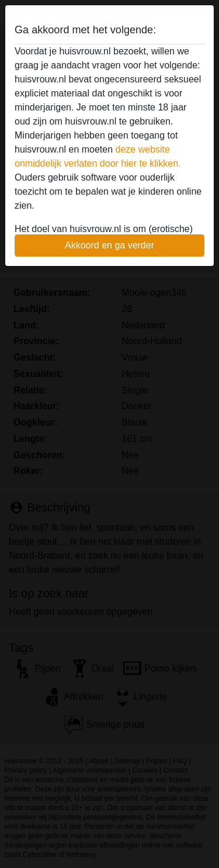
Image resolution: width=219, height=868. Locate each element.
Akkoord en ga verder (109, 245)
